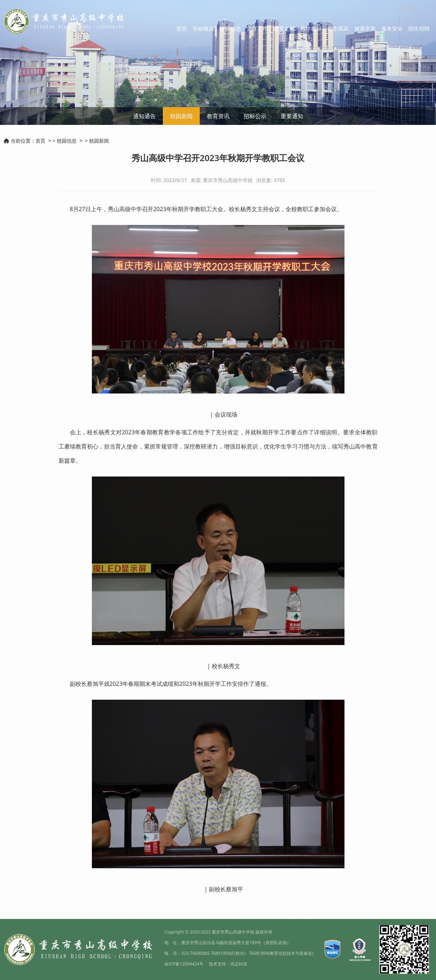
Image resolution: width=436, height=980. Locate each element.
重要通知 (292, 116)
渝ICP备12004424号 (184, 964)
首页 (182, 28)
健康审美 (365, 28)
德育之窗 (284, 28)
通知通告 (144, 116)
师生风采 (338, 28)
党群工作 (257, 28)
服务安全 (392, 28)
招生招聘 (419, 28)
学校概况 (203, 28)
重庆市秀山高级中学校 (233, 932)
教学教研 (311, 28)
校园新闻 (181, 116)
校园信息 (230, 28)
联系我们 (408, 9)
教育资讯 (218, 116)
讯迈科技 (239, 964)
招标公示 (255, 116)
